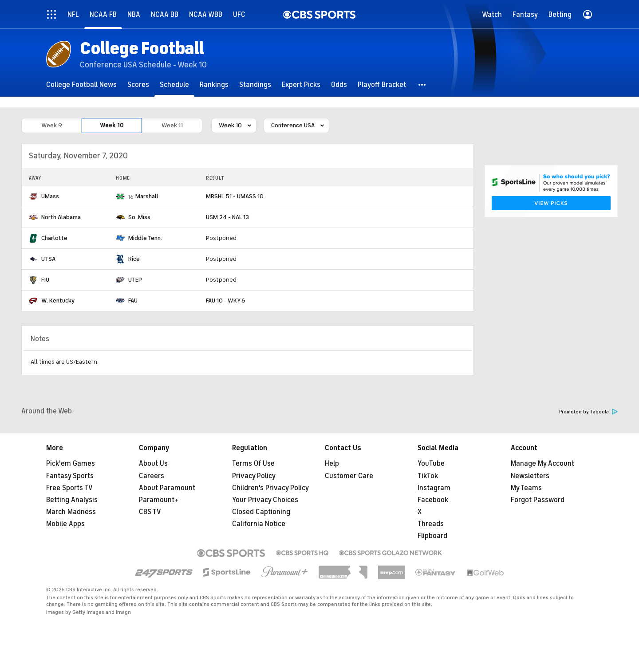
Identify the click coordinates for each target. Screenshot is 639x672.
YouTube (431, 464)
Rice (134, 259)
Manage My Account (542, 464)
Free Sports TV (69, 488)
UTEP (135, 280)
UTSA (48, 259)
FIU (45, 280)
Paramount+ (159, 500)
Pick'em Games (71, 464)
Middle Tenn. (145, 238)
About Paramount (167, 488)
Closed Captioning (261, 512)
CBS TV (150, 512)
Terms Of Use (253, 464)
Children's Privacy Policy (270, 488)
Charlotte (54, 238)
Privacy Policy (254, 476)
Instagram (434, 488)
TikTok (428, 476)
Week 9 (52, 125)
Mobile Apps (65, 524)
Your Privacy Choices (265, 500)
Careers (152, 476)
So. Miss (139, 217)
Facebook (433, 500)
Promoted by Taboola (588, 412)
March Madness (71, 512)
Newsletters (530, 476)
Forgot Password (538, 500)
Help (332, 464)
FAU (133, 301)
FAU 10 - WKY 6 (226, 301)
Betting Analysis (72, 500)
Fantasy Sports (70, 476)
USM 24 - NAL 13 (227, 217)
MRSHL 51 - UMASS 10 (235, 196)
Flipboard (432, 536)
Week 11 (172, 125)
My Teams (526, 488)
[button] (422, 84)
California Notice (259, 524)
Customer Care (349, 476)
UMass (50, 196)
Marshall (147, 196)
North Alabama (61, 217)
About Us (153, 464)
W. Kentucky (58, 301)
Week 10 (112, 125)
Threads (431, 524)
